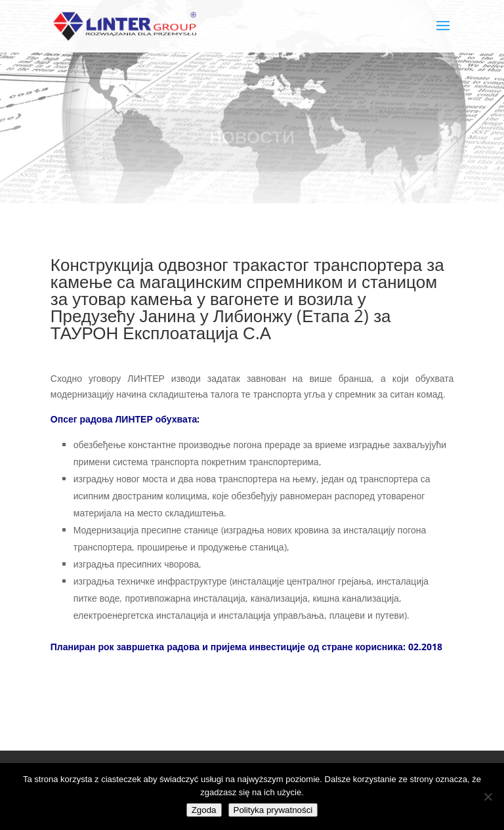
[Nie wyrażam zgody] (488, 797)
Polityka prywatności (273, 810)
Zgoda (204, 810)
